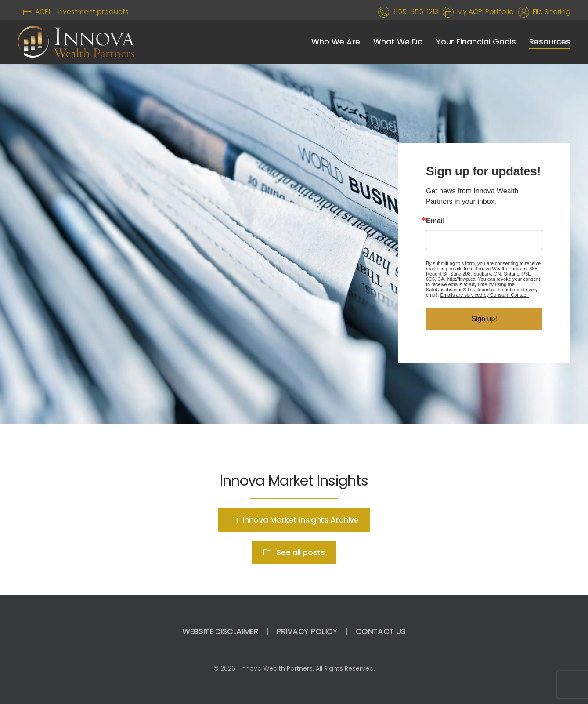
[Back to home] (76, 42)
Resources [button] (550, 42)
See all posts (294, 552)
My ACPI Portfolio (484, 12)
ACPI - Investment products (73, 12)
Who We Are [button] (336, 42)
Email (435, 221)
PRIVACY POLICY (307, 631)
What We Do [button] (398, 42)
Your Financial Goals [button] (476, 42)
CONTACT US (381, 631)
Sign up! (484, 319)
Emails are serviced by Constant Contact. (484, 295)
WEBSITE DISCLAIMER (220, 631)
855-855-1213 (416, 12)
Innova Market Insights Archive (294, 520)
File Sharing (550, 12)
